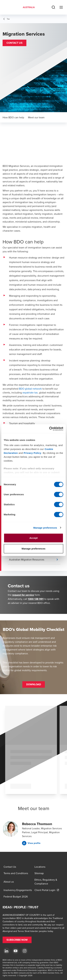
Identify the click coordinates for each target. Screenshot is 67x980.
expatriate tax (30, 392)
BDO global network (30, 389)
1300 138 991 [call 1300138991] (36, 599)
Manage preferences (45, 528)
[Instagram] (25, 951)
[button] (14, 43)
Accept (34, 538)
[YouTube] (16, 951)
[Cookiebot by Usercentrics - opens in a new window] (49, 429)
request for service (23, 595)
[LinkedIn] (6, 951)
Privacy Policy (32, 453)
